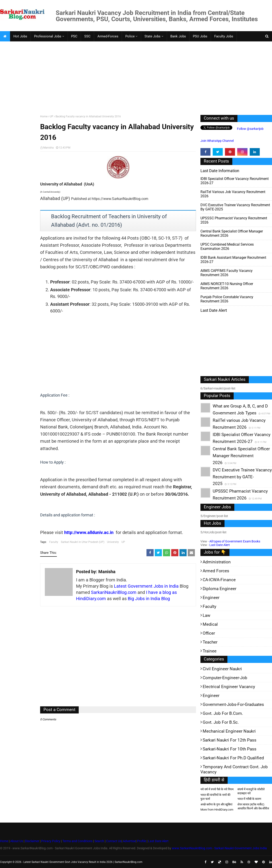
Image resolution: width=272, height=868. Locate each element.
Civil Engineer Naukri (222, 669)
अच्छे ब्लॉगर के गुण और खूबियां (216, 804)
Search (99, 841)
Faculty (54, 542)
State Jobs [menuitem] (152, 36)
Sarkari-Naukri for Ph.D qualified (233, 758)
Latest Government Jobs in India (146, 586)
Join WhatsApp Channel (217, 141)
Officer (209, 633)
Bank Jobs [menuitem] (178, 36)
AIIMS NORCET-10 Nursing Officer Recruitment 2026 (227, 286)
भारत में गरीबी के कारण (249, 799)
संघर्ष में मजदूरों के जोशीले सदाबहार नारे (251, 791)
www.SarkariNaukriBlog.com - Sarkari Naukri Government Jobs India (219, 848)
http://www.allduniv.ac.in (89, 532)
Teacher (210, 642)
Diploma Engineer (219, 589)
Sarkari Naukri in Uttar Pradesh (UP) (83, 542)
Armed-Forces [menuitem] (108, 36)
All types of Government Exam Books (235, 541)
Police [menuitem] (130, 36)
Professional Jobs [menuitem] (48, 36)
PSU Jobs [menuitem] (200, 36)
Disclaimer (32, 841)
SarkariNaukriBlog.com (114, 592)
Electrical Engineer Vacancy (229, 687)
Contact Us (114, 841)
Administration (217, 562)
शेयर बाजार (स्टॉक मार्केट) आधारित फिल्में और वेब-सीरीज (253, 806)
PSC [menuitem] (74, 36)
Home (44, 116)
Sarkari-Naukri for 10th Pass (230, 749)
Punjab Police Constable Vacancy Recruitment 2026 (227, 299)
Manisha (48, 148)
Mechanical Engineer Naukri (229, 731)
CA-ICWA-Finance (219, 580)
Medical (210, 624)
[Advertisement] (134, 77)
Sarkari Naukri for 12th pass (230, 740)
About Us (16, 841)
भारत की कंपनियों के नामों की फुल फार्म (215, 797)
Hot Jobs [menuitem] (20, 36)
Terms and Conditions (77, 841)
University (113, 542)
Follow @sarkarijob (250, 129)
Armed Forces (216, 571)
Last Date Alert (220, 545)
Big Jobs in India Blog (149, 599)
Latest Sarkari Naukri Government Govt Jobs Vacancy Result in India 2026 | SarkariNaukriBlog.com (83, 862)
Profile (142, 841)
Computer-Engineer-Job (225, 678)
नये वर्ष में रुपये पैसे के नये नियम (217, 789)
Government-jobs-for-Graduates (233, 704)
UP (52, 116)
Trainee (210, 651)
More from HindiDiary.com (217, 810)
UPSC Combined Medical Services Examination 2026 (227, 247)
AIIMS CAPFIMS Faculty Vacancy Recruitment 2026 (227, 273)
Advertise (129, 841)
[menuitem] (5, 36)
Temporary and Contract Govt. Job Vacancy (234, 769)
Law (206, 615)
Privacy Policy (51, 841)
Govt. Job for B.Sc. (221, 722)
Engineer (211, 598)
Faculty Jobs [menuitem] (224, 36)
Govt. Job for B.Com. (223, 713)
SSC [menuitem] (87, 36)
